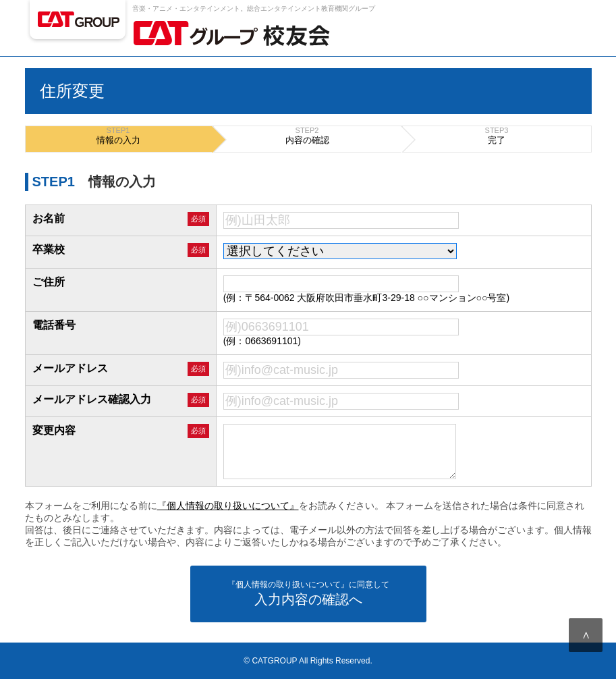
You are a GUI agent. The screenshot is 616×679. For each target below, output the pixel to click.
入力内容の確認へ (308, 593)
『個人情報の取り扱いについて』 (228, 506)
